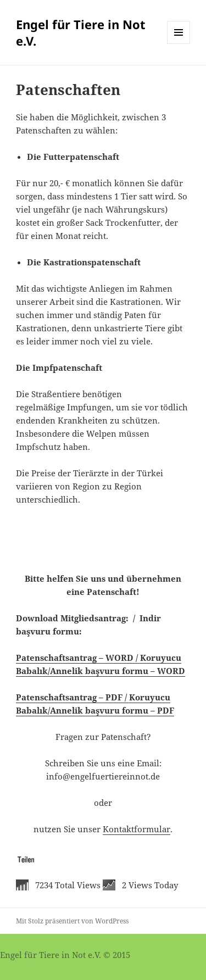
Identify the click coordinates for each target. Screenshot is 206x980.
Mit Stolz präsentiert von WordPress (72, 921)
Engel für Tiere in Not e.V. (81, 32)
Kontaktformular (137, 829)
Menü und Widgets (179, 44)
